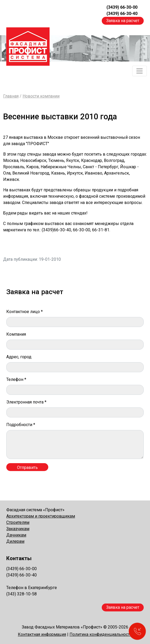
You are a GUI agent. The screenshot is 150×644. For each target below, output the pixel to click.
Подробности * (21, 425)
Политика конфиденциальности (101, 634)
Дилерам (15, 541)
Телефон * (16, 379)
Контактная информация (42, 634)
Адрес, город (19, 357)
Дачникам (16, 535)
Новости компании (41, 96)
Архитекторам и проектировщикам (41, 516)
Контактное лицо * (25, 312)
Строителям (18, 522)
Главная (11, 96)
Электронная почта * (26, 402)
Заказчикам (18, 529)
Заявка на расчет (123, 21)
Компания (16, 334)
